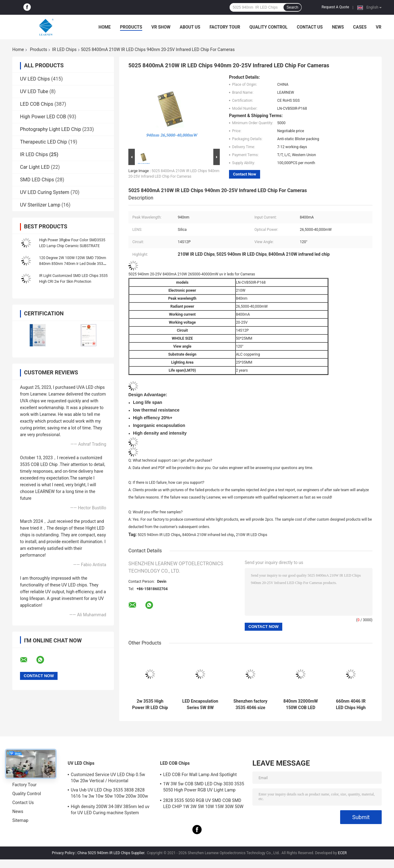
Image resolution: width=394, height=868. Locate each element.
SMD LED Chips (37, 180)
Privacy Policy (63, 853)
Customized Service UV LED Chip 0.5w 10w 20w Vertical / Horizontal (108, 778)
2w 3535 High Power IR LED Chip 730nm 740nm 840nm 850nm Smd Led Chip (150, 704)
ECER (342, 853)
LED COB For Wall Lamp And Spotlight (200, 775)
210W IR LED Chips (251, 535)
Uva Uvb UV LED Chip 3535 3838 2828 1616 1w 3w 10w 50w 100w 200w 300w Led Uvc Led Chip (109, 794)
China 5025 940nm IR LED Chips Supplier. (112, 853)
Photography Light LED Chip (50, 129)
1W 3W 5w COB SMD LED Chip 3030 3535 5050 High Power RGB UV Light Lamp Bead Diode (204, 788)
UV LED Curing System (45, 192)
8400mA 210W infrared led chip (208, 535)
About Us (190, 27)
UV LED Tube (34, 91)
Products (131, 27)
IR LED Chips (64, 49)
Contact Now (245, 174)
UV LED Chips (35, 79)
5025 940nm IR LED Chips (159, 535)
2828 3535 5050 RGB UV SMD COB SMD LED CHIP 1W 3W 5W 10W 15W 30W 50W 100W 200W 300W (203, 804)
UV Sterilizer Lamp (40, 205)
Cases (360, 27)
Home (105, 27)
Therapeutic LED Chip (44, 142)
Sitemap (20, 820)
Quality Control (268, 27)
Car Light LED (35, 167)
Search (292, 7)
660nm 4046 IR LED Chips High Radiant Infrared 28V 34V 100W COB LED (351, 704)
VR (379, 27)
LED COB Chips (37, 104)
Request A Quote (335, 7)
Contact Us (310, 27)
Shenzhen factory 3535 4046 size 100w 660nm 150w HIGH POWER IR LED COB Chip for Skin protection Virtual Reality (251, 704)
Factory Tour (225, 27)
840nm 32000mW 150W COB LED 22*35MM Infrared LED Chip (300, 704)
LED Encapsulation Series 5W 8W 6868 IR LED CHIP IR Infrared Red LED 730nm (200, 704)
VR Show (161, 27)
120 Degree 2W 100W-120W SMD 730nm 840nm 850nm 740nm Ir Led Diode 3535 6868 (73, 264)
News (338, 27)
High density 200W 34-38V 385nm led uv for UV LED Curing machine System (110, 810)
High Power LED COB (43, 117)
